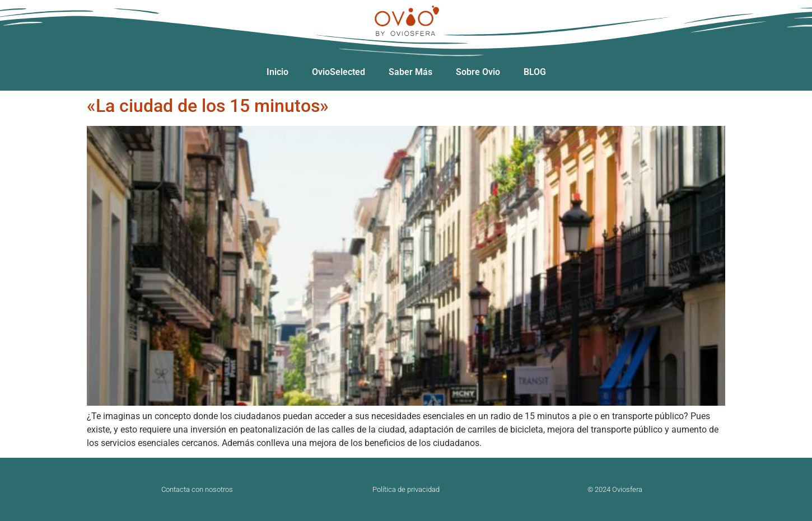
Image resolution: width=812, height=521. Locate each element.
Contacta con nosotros (197, 489)
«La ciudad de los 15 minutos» (208, 106)
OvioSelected (339, 72)
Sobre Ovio (478, 72)
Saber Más (410, 72)
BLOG (535, 72)
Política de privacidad (406, 489)
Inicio (277, 72)
